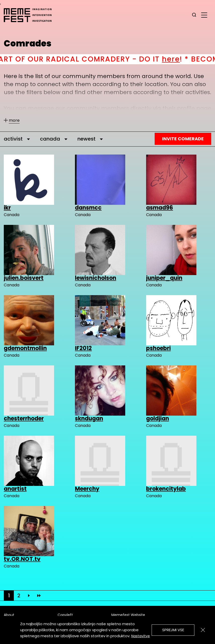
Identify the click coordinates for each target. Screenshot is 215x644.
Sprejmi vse (173, 630)
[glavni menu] (204, 15)
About (9, 615)
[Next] (29, 596)
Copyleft (65, 615)
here (180, 59)
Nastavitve (141, 636)
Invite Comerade (183, 139)
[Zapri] (203, 630)
